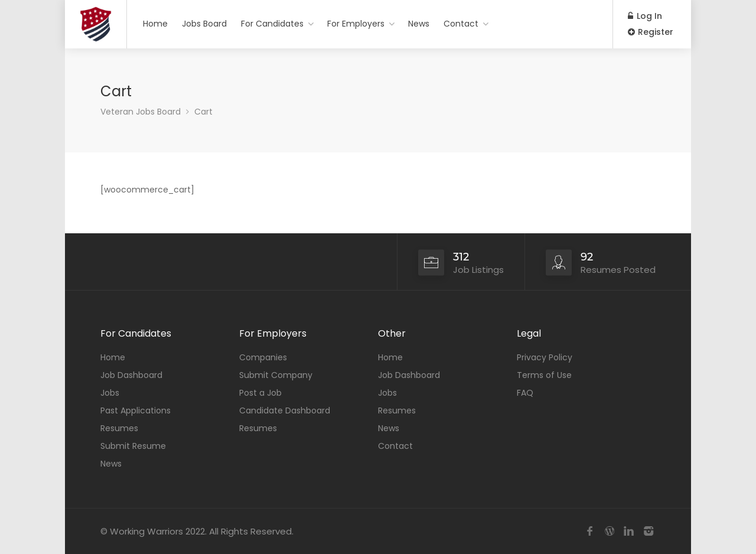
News (419, 24)
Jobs (110, 393)
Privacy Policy (545, 357)
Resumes (119, 428)
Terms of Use (544, 375)
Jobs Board (204, 24)
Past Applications (136, 410)
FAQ (525, 393)
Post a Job (260, 393)
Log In (645, 16)
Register (651, 32)
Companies (263, 357)
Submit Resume (133, 446)
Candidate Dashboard (285, 410)
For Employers (356, 24)
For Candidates (272, 24)
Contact (461, 24)
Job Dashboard (131, 375)
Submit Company (276, 375)
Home (155, 24)
